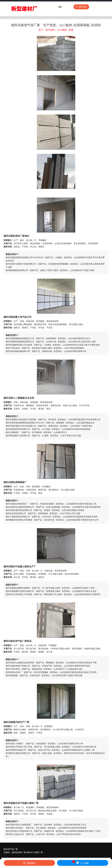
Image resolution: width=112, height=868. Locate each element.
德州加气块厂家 (11, 849)
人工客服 (81, 862)
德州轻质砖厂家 (19, 852)
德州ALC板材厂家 (35, 852)
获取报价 (81, 7)
